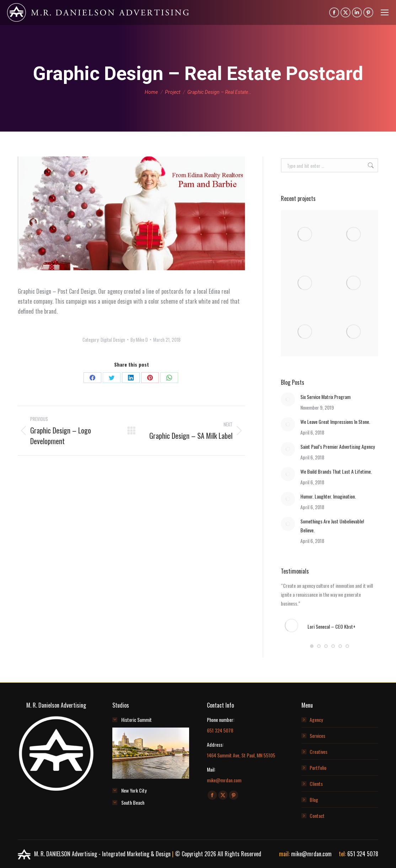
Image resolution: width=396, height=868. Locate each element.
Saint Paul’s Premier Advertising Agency (338, 446)
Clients (316, 784)
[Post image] (288, 399)
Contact (317, 816)
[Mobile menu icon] (385, 12)
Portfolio (318, 768)
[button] (312, 646)
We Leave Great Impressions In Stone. (335, 422)
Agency (316, 720)
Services (317, 736)
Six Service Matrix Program (325, 397)
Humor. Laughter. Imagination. (328, 496)
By (139, 340)
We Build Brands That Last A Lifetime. (336, 471)
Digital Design (113, 340)
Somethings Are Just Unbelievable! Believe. (332, 526)
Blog (314, 800)
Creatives (319, 752)
